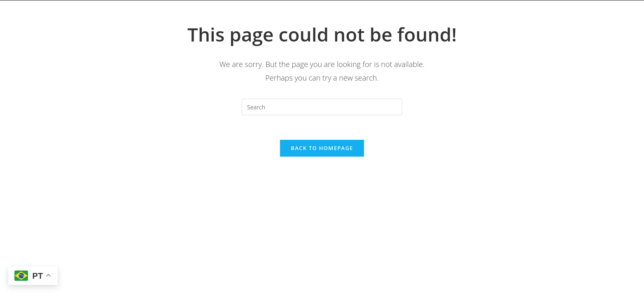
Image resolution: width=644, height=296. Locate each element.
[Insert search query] (322, 107)
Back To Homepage (322, 148)
